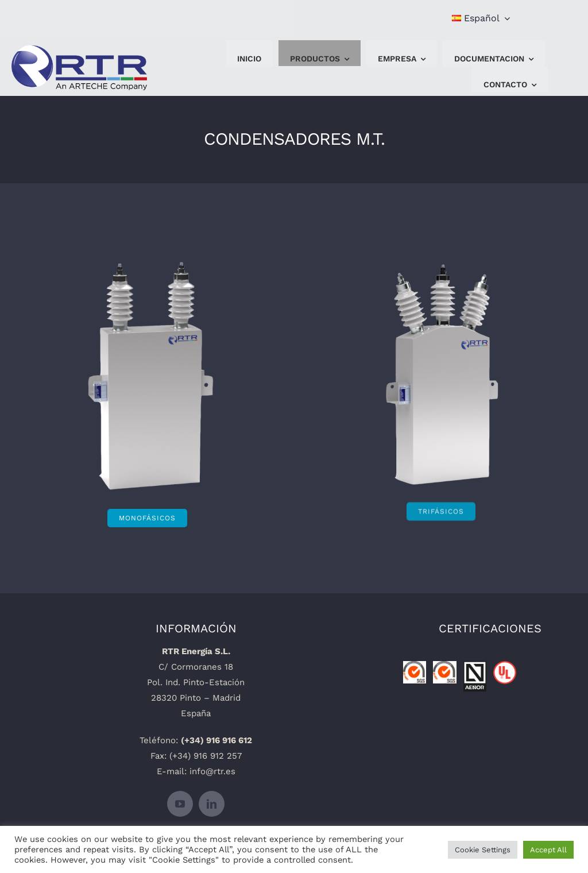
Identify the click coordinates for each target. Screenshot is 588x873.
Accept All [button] (548, 850)
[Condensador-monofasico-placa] (149, 286)
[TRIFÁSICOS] (441, 506)
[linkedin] (212, 804)
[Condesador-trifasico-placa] (441, 273)
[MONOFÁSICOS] (147, 518)
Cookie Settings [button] (483, 850)
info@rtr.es (212, 771)
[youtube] (180, 804)
